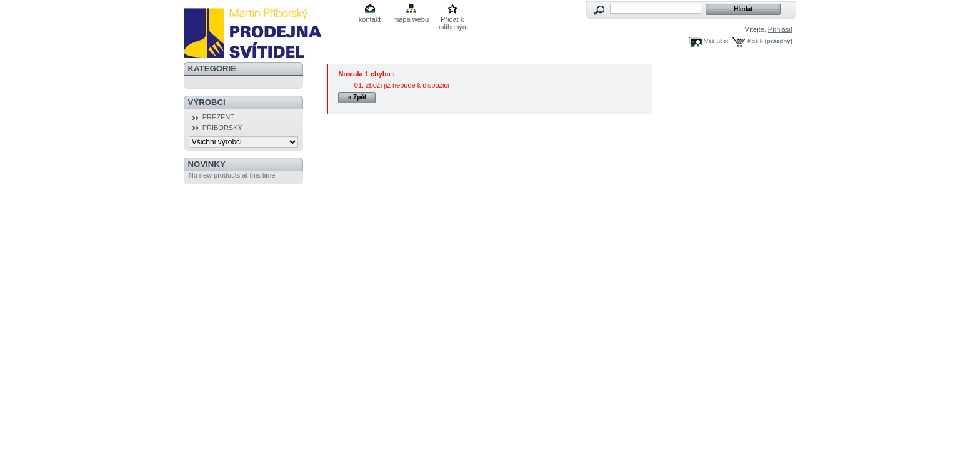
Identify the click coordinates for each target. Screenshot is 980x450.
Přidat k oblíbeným (452, 20)
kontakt (370, 19)
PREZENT (218, 117)
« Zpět (357, 97)
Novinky (207, 164)
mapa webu (411, 19)
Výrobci (207, 102)
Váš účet (716, 41)
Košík (755, 41)
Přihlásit (780, 29)
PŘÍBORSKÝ (222, 127)
